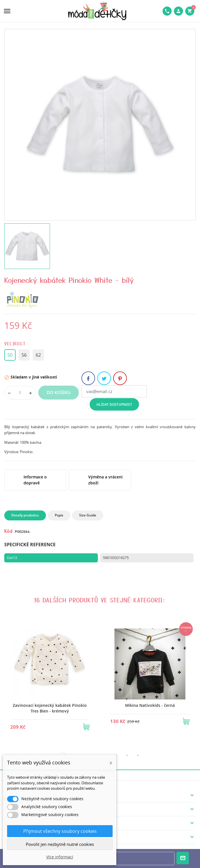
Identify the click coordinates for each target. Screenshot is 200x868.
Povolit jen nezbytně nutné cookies (60, 844)
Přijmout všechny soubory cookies (60, 831)
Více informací (60, 857)
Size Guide (88, 515)
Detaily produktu (25, 515)
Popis (59, 515)
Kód (8, 531)
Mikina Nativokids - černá (150, 705)
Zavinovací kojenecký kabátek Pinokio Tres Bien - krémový (50, 708)
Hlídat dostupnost (114, 404)
